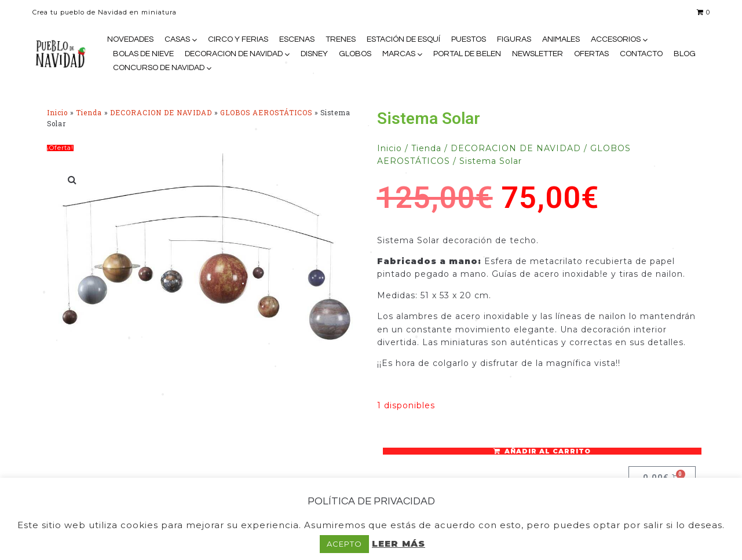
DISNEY (314, 54)
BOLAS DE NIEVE (143, 54)
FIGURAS (514, 39)
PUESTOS (469, 39)
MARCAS (399, 54)
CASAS (177, 39)
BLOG (685, 54)
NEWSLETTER (538, 54)
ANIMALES (561, 39)
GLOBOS (355, 54)
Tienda (89, 113)
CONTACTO (641, 54)
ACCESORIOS (616, 39)
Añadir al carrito (548, 451)
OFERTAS (591, 54)
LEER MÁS (399, 543)
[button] (73, 180)
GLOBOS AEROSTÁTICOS (266, 113)
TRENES (341, 39)
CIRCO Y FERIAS (238, 39)
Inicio (57, 113)
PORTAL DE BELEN (467, 54)
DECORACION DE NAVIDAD (234, 54)
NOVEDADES (130, 39)
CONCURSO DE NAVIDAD (159, 68)
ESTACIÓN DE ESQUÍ (403, 39)
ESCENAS (297, 39)
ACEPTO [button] (344, 544)
